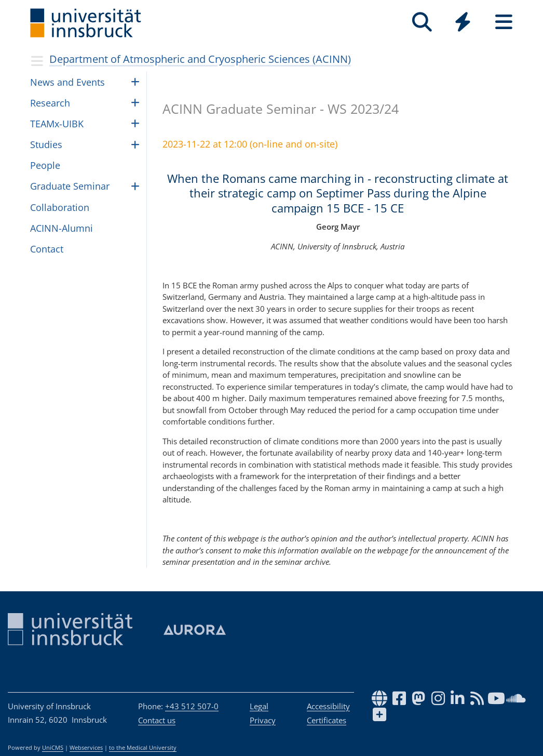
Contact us (157, 720)
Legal (259, 706)
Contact (47, 249)
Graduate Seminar (70, 186)
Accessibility (328, 706)
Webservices (86, 748)
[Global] (463, 23)
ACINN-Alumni (62, 228)
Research (50, 103)
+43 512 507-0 (192, 706)
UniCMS (53, 748)
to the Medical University (143, 748)
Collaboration (60, 207)
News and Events (67, 82)
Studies (46, 144)
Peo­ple (45, 165)
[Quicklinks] (463, 22)
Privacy (263, 720)
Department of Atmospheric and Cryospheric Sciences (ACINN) (200, 59)
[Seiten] (504, 22)
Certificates (327, 720)
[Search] (422, 22)
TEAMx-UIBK (57, 124)
